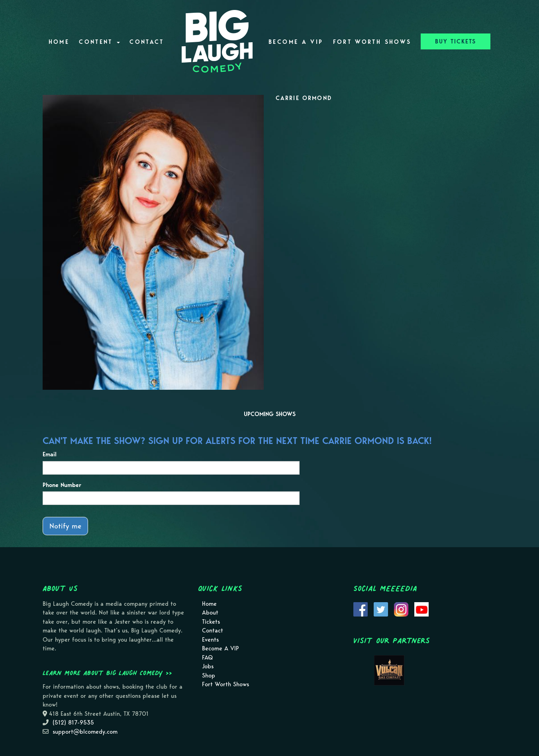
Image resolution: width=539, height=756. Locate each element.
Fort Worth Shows (372, 42)
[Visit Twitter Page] (381, 609)
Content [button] (99, 42)
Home (59, 42)
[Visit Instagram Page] (401, 609)
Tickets (211, 622)
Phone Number (62, 485)
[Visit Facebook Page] (361, 609)
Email (50, 454)
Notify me (65, 526)
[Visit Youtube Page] (421, 609)
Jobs (208, 666)
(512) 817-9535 (73, 723)
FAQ (207, 658)
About (210, 613)
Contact (147, 42)
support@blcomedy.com (85, 732)
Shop (209, 675)
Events (210, 640)
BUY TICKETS (456, 41)
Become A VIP (296, 42)
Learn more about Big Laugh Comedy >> (107, 673)
